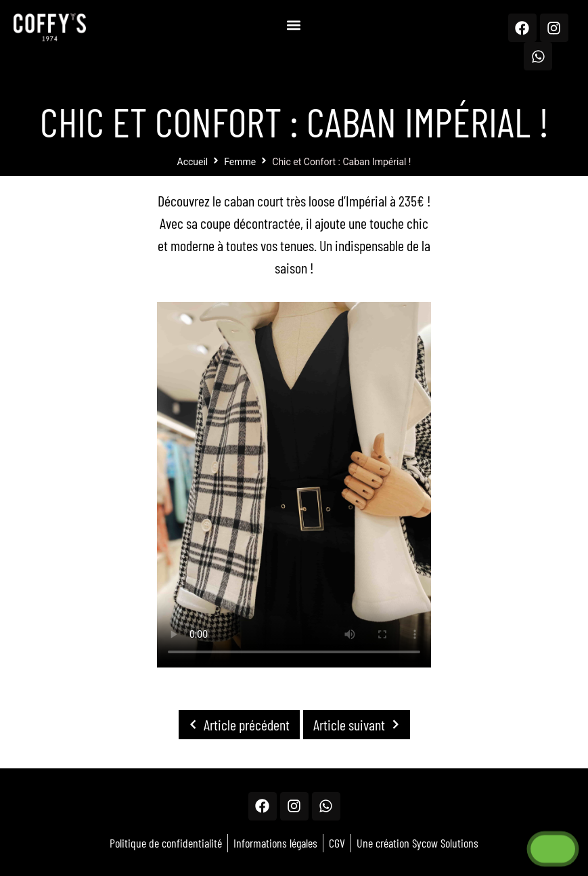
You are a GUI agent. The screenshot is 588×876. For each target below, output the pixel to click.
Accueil (193, 162)
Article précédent (236, 724)
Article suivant (360, 724)
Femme (240, 162)
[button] (294, 25)
